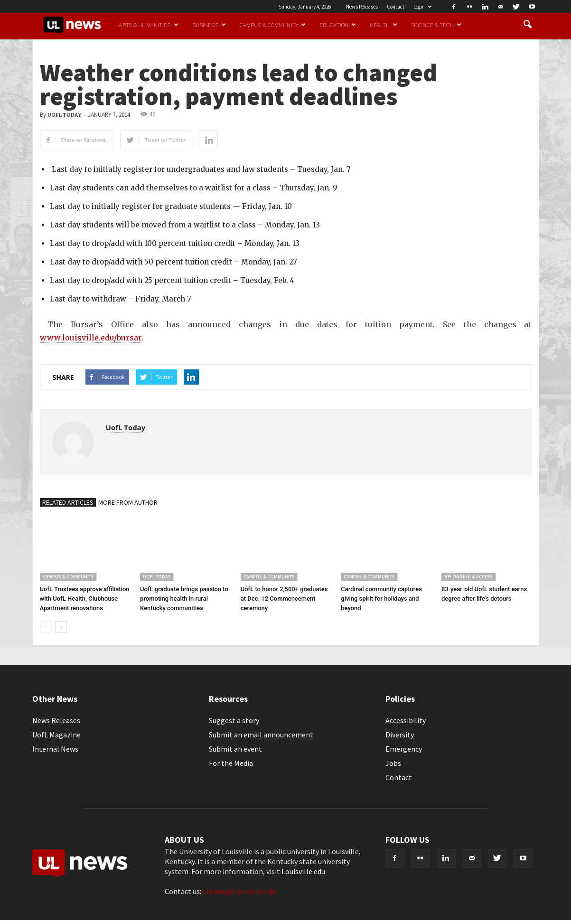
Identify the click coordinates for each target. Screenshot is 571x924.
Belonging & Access (468, 577)
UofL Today (64, 115)
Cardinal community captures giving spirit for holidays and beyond (381, 599)
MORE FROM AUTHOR (128, 502)
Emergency (404, 749)
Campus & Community (273, 25)
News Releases (362, 7)
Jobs (393, 763)
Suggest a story (234, 720)
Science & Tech (436, 25)
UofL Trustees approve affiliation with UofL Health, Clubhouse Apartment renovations (85, 599)
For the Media (231, 763)
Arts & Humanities (148, 25)
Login (422, 7)
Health (384, 25)
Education (338, 25)
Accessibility (406, 720)
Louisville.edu (303, 871)
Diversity (400, 735)
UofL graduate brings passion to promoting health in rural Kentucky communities (184, 599)
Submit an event (235, 749)
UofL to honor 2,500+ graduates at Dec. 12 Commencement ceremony (284, 599)
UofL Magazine (56, 735)
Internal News (55, 749)
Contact (396, 7)
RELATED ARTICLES (68, 502)
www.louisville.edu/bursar (91, 338)
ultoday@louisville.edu (239, 891)
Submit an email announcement (261, 735)
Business (209, 25)
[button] (528, 25)
